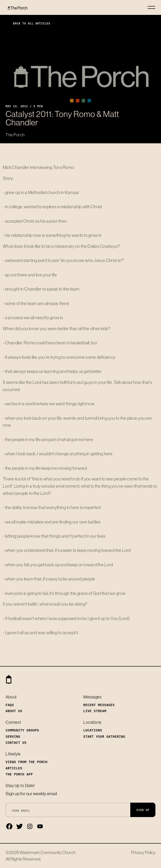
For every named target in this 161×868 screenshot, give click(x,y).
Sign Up (143, 810)
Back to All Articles (28, 23)
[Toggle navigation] (151, 7)
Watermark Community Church (48, 852)
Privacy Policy (143, 852)
